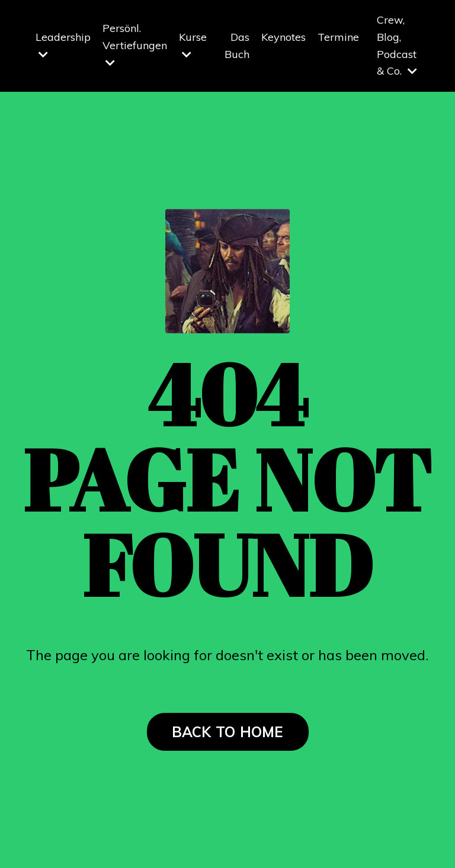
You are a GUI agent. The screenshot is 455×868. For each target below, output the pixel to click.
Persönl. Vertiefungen (135, 45)
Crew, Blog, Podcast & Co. (397, 45)
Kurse (193, 45)
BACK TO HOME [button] (228, 732)
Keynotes (283, 37)
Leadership (63, 45)
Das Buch (237, 46)
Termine (338, 37)
